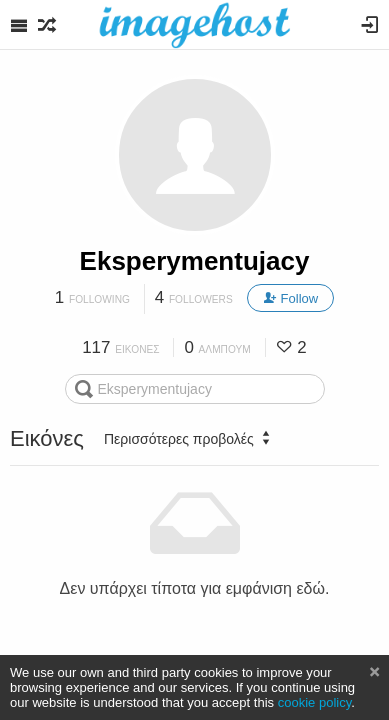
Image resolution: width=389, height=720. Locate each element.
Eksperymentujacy (195, 261)
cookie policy (315, 702)
